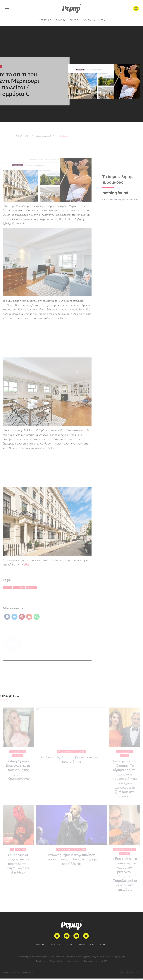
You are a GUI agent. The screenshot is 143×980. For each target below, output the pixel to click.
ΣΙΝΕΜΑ (82, 946)
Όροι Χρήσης (73, 963)
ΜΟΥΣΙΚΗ (55, 946)
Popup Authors (56, 963)
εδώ (26, 564)
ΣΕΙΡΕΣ (68, 946)
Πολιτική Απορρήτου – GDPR (95, 963)
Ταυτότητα (40, 963)
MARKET (105, 946)
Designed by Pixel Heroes (130, 974)
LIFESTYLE (39, 946)
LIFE (93, 946)
